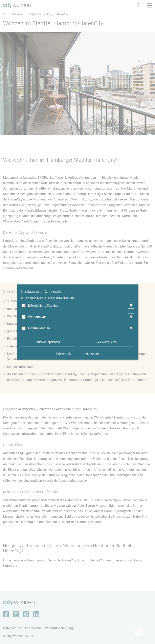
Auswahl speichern (48, 342)
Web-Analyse (37, 317)
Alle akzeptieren (107, 342)
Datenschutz (63, 353)
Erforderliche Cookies (43, 306)
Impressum (92, 353)
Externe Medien (39, 328)
